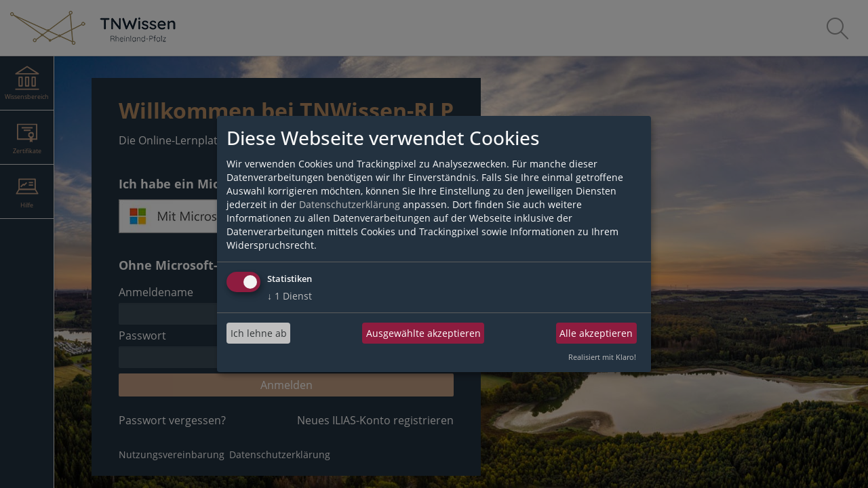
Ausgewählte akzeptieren (423, 333)
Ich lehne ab (259, 333)
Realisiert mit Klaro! (602, 357)
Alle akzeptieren (596, 333)
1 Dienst (290, 296)
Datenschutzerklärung (350, 204)
